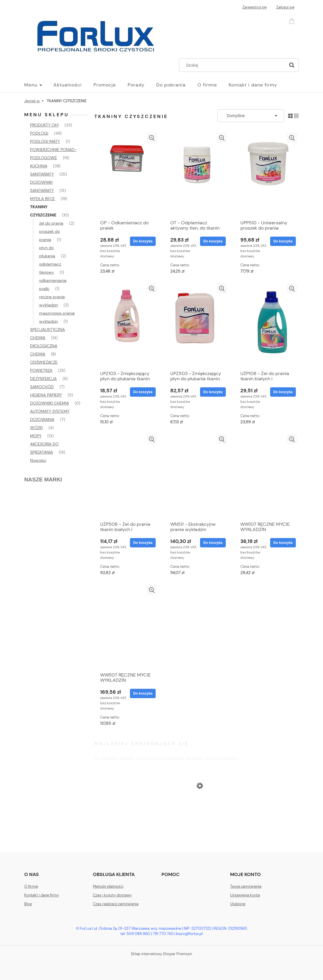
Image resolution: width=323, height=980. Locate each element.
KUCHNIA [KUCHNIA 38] (39, 166)
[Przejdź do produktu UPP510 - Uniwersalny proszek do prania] (267, 175)
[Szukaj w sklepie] (233, 65)
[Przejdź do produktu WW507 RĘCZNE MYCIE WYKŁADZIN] (126, 627)
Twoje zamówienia (246, 886)
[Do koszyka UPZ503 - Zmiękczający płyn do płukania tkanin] (213, 392)
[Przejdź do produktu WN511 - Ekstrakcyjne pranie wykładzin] (197, 476)
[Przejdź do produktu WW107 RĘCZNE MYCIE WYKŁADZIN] (267, 476)
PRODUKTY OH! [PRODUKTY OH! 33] (44, 125)
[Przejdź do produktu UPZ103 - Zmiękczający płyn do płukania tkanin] (126, 325)
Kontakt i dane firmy (42, 895)
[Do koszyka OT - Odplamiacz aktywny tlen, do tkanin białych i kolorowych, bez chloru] (213, 241)
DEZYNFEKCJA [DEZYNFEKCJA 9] (43, 379)
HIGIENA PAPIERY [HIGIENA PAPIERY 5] (46, 395)
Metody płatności (108, 886)
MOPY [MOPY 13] (36, 436)
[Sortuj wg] (251, 116)
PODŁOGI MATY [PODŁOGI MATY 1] (45, 141)
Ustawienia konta (245, 895)
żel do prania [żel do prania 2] (51, 223)
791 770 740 (163, 934)
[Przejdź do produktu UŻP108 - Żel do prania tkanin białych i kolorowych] (267, 325)
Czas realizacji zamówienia (116, 904)
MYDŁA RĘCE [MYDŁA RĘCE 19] (42, 199)
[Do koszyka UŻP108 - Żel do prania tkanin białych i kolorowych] (283, 392)
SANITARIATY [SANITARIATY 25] (42, 174)
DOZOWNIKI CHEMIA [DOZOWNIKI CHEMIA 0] (50, 403)
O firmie (31, 886)
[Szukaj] (292, 65)
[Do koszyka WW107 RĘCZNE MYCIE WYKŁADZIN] (283, 543)
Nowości (38, 460)
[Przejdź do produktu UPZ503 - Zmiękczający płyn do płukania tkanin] (197, 325)
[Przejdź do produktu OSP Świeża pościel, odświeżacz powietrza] (197, 820)
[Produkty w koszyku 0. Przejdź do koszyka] (293, 21)
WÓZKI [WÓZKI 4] (36, 428)
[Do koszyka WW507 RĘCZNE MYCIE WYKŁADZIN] (143, 693)
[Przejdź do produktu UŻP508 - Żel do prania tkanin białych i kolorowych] (126, 476)
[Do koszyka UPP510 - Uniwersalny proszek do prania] (283, 241)
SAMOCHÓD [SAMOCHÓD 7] (42, 387)
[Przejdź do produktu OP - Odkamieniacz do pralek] (126, 175)
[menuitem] (39, 85)
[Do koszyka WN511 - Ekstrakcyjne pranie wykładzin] (213, 543)
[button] (152, 138)
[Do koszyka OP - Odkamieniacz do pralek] (143, 241)
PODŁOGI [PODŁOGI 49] (39, 133)
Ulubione (238, 904)
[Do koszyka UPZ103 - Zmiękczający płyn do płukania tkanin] (143, 392)
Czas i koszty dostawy (112, 895)
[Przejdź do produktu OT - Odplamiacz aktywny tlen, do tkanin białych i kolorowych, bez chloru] (197, 175)
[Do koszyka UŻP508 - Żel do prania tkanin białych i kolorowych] (143, 543)
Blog (28, 904)
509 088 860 (138, 934)
